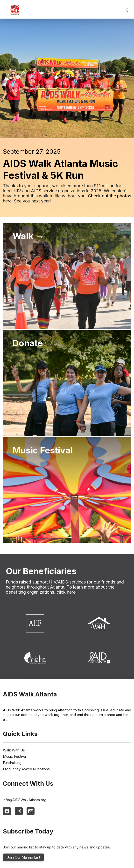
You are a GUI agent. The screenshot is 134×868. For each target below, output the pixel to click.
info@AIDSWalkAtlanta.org (25, 800)
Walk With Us (14, 750)
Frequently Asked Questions (26, 769)
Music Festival (15, 756)
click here (66, 592)
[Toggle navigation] (127, 10)
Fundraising (12, 763)
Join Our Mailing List (24, 857)
